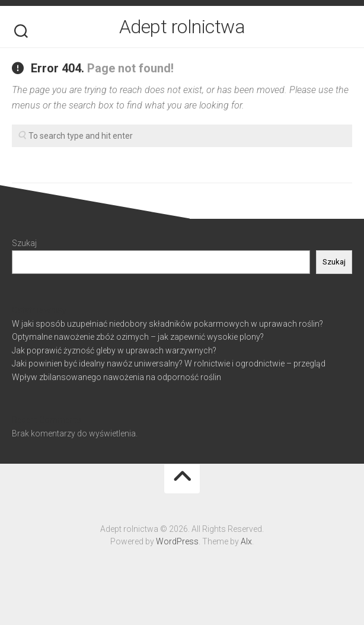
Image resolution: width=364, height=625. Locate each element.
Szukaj (24, 243)
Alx (246, 541)
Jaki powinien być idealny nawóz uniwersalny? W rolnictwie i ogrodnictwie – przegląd (169, 363)
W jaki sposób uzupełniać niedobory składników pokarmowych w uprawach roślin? (167, 324)
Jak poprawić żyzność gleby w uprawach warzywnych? (114, 350)
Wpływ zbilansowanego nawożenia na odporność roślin (116, 377)
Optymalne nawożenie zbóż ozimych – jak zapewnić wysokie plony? (138, 337)
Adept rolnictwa (182, 27)
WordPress (177, 541)
